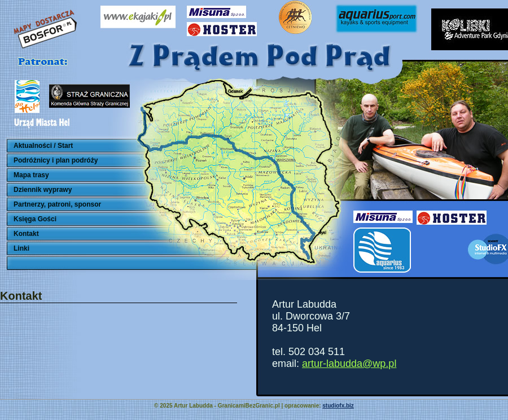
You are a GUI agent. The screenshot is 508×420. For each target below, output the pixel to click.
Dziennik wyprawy (43, 190)
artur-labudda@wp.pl (349, 364)
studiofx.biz (338, 406)
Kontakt (26, 234)
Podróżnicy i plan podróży (56, 160)
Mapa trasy (31, 175)
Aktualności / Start (43, 146)
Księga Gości (35, 219)
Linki (21, 248)
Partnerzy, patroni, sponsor (57, 204)
